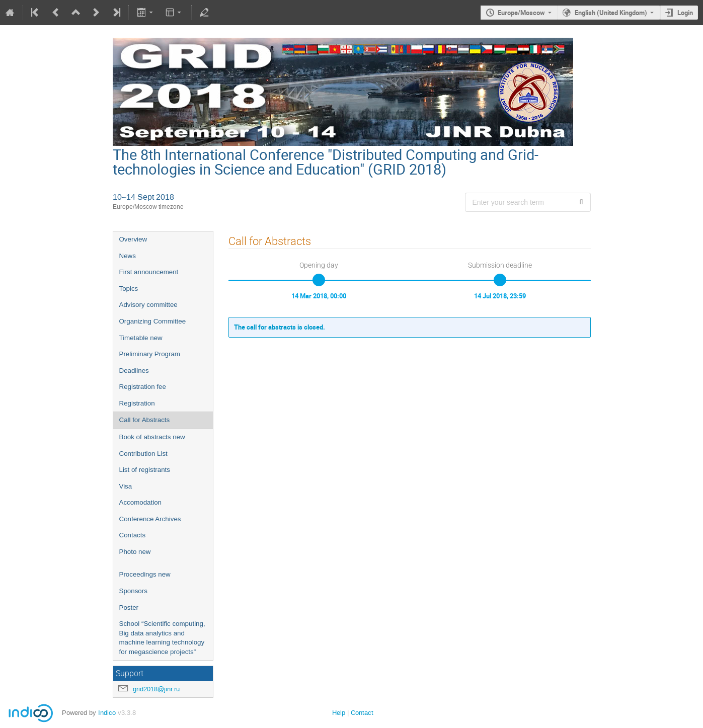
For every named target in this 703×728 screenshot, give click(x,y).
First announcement (149, 272)
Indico (107, 713)
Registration (137, 403)
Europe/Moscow (521, 13)
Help (339, 713)
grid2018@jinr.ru (156, 689)
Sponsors (133, 591)
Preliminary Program (150, 354)
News (128, 256)
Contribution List (143, 454)
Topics (129, 289)
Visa (126, 486)
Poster (129, 608)
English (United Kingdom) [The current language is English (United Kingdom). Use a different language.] (611, 13)
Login (685, 13)
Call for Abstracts (145, 420)
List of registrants (145, 470)
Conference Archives (150, 519)
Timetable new (141, 338)
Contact (362, 713)
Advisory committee (148, 305)
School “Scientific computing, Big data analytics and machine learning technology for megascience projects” (162, 638)
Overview (133, 239)
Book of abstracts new (152, 437)
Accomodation (140, 502)
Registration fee (143, 387)
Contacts (133, 535)
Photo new (135, 552)
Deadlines (134, 371)
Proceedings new (145, 574)
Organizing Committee (153, 321)
